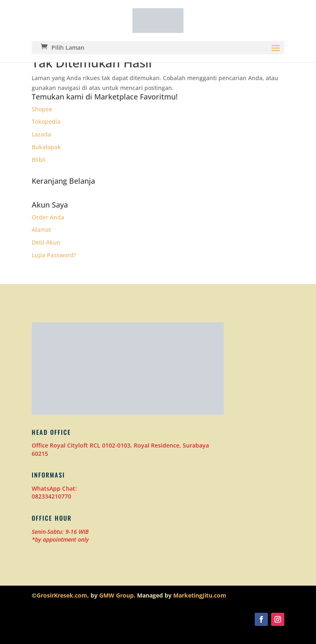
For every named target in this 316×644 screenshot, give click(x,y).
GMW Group (116, 595)
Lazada (41, 134)
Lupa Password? (54, 255)
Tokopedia (46, 121)
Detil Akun (46, 242)
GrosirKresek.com (62, 595)
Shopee (42, 109)
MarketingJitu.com (200, 595)
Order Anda (48, 217)
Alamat (41, 230)
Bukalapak (46, 147)
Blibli (39, 160)
